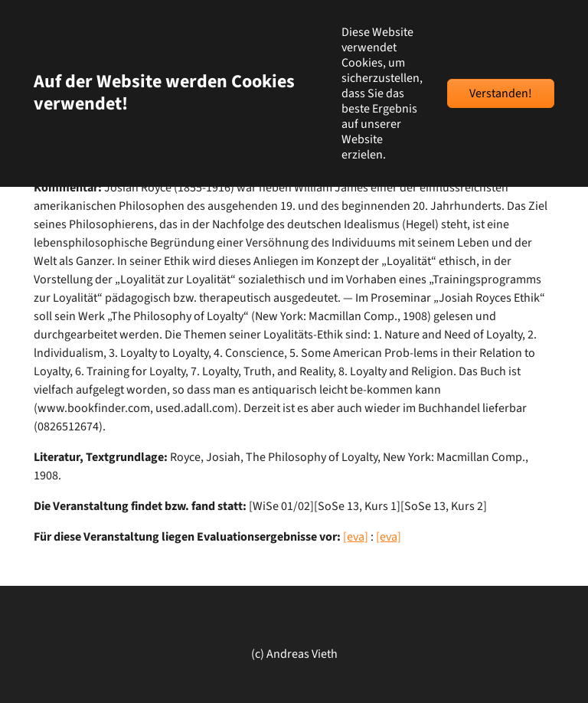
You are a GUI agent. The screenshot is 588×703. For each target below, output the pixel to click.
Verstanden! (501, 93)
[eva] (356, 537)
